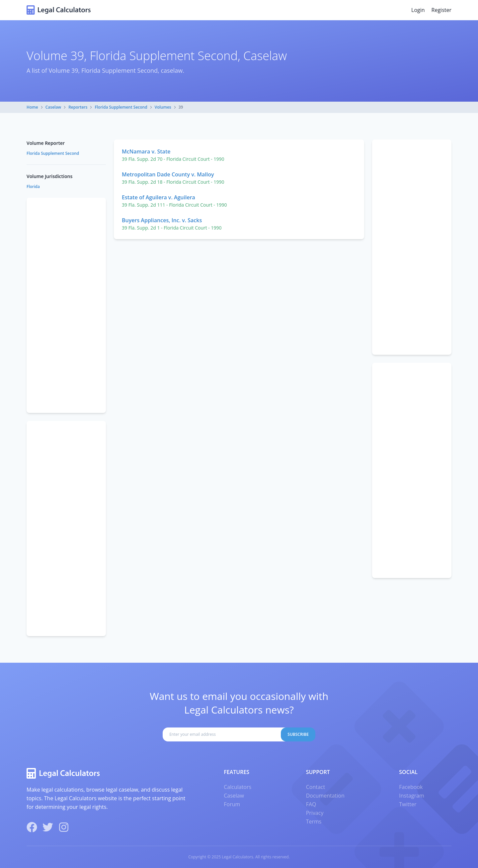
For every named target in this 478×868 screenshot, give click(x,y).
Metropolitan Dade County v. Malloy (168, 174)
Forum (232, 804)
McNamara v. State (146, 151)
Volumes (163, 107)
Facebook (411, 787)
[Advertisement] (412, 247)
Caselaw (53, 107)
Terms (314, 821)
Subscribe (298, 734)
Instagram (411, 796)
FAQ (311, 804)
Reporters (78, 107)
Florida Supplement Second (121, 107)
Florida (33, 187)
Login (418, 10)
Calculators (238, 787)
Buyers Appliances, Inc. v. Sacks (162, 220)
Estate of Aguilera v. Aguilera (159, 197)
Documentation (325, 796)
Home (32, 107)
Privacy (315, 813)
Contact (316, 787)
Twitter (408, 804)
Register (441, 10)
